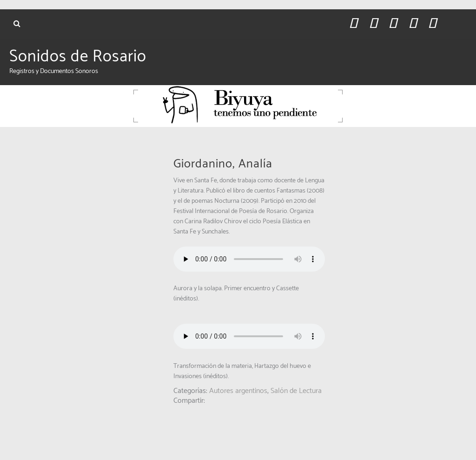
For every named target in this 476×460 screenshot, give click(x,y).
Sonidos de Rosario (78, 57)
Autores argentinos (238, 391)
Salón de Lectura (296, 391)
